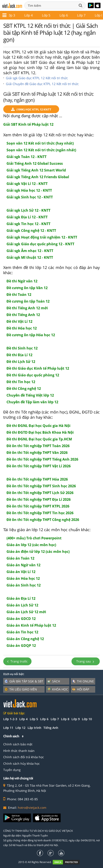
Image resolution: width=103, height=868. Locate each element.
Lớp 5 (34, 719)
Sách (54, 681)
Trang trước (17, 661)
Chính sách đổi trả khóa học (24, 757)
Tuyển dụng (12, 770)
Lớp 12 (60, 15)
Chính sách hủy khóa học (22, 763)
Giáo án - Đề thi (86, 15)
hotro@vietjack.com (32, 808)
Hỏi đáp (81, 689)
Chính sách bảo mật (18, 744)
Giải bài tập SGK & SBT (24, 681)
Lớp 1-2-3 (10, 719)
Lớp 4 (23, 719)
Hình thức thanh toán (19, 751)
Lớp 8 (65, 719)
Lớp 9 (76, 719)
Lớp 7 (55, 719)
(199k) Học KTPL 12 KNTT (31, 110)
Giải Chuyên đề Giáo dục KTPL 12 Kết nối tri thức (42, 84)
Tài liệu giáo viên (21, 689)
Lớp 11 (40, 15)
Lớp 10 (21, 15)
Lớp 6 (44, 719)
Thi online (83, 681)
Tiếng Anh (51, 728)
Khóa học (58, 689)
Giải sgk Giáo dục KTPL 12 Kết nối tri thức (37, 78)
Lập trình (34, 728)
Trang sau (86, 661)
